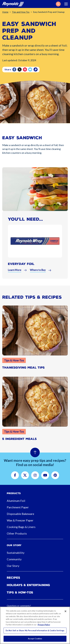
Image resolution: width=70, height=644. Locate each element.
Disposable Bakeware (20, 514)
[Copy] (36, 69)
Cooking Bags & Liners (21, 527)
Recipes (13, 578)
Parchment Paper (18, 507)
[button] (58, 4)
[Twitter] (20, 69)
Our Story (13, 566)
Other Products (17, 533)
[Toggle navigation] (66, 4)
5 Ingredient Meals (19, 439)
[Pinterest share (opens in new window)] (25, 69)
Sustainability (16, 553)
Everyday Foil (21, 264)
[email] (30, 69)
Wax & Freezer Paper (20, 520)
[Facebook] (15, 69)
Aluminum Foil (16, 501)
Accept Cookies (35, 639)
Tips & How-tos (20, 592)
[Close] (65, 611)
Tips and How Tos (21, 12)
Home (5, 12)
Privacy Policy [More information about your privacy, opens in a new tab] (44, 625)
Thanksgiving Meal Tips (23, 368)
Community (14, 559)
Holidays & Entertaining (28, 585)
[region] (35, 625)
